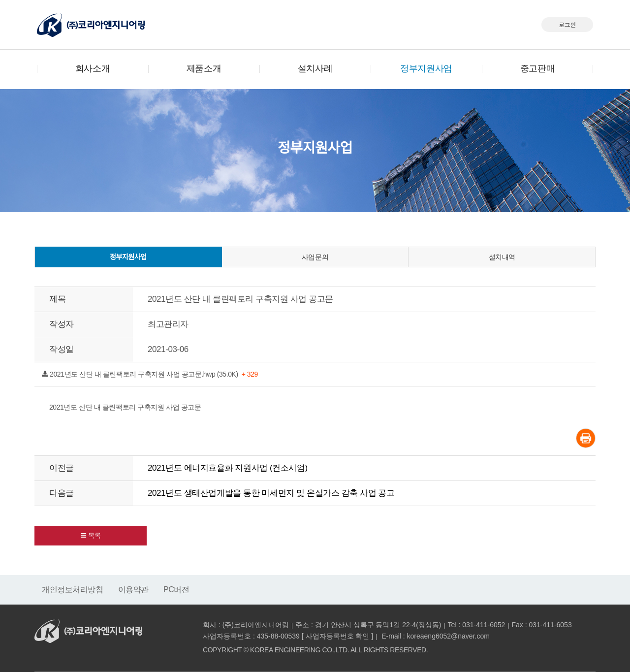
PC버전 (176, 590)
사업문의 (315, 257)
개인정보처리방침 (73, 590)
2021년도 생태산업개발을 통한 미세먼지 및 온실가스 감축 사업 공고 (271, 493)
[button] (91, 536)
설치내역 (502, 257)
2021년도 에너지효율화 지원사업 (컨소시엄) (228, 468)
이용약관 (133, 590)
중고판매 (537, 68)
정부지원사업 (426, 68)
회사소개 (93, 68)
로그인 (567, 24)
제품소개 (204, 68)
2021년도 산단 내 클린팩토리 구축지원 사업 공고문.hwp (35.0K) (150, 374)
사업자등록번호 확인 (338, 636)
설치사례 (315, 68)
